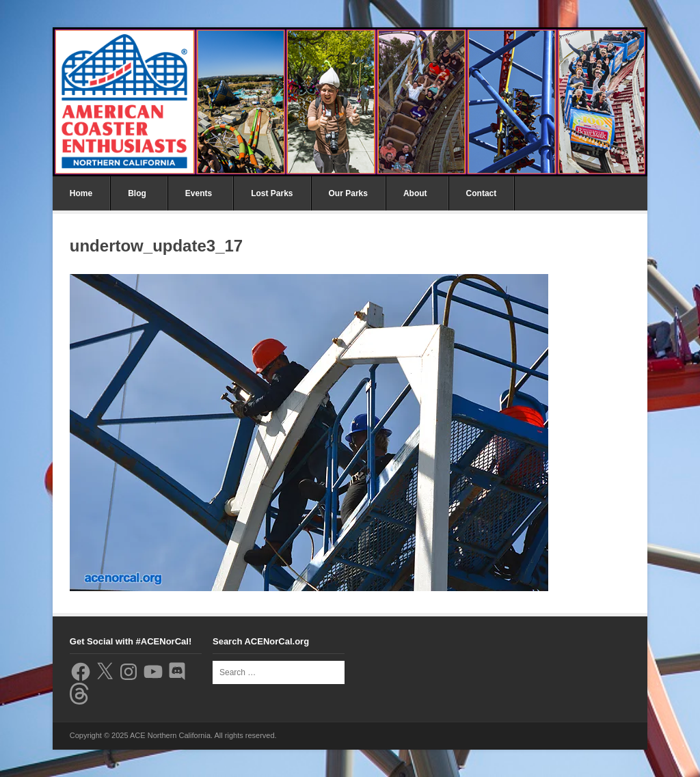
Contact (482, 193)
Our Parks (348, 193)
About (415, 193)
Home (81, 193)
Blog (137, 193)
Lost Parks (272, 193)
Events (199, 193)
